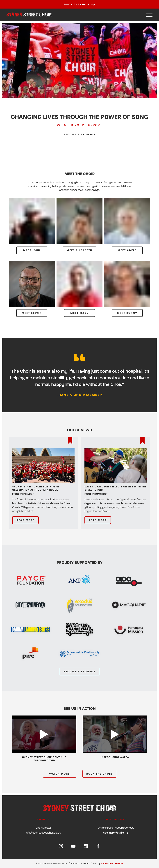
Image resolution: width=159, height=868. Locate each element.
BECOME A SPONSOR (79, 135)
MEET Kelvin (32, 313)
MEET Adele (127, 250)
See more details (116, 833)
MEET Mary (79, 313)
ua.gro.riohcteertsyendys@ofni (43, 833)
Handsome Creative (112, 863)
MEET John (32, 250)
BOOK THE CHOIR (99, 774)
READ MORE (26, 520)
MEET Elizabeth (79, 250)
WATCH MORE (60, 774)
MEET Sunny (127, 313)
